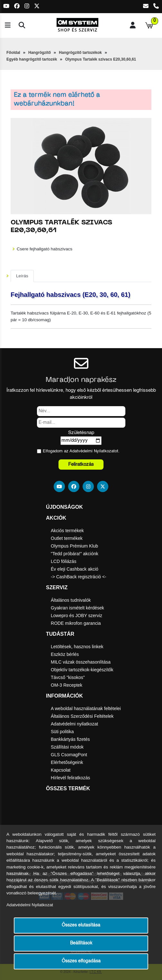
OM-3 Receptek (67, 685)
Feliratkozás (81, 464)
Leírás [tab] (22, 276)
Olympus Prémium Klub (74, 546)
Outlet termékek (67, 538)
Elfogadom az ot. (81, 451)
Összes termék (68, 788)
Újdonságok (64, 507)
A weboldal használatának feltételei (86, 708)
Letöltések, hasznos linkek (77, 647)
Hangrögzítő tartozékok (80, 53)
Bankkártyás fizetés (70, 739)
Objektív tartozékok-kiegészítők (82, 670)
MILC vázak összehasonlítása (81, 662)
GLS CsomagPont (69, 755)
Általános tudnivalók (71, 600)
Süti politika (62, 732)
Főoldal (13, 53)
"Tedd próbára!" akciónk (75, 554)
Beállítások (81, 943)
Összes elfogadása (81, 961)
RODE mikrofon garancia (76, 623)
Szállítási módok (67, 747)
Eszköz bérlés (65, 654)
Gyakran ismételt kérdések (77, 608)
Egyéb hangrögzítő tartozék (32, 59)
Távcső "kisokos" (68, 677)
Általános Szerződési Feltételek (82, 716)
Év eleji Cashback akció (75, 569)
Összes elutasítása (81, 925)
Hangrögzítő (40, 53)
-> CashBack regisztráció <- (79, 577)
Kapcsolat (61, 770)
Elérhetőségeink (67, 762)
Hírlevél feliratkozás (70, 778)
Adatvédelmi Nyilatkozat (92, 451)
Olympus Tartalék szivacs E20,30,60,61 (101, 59)
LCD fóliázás (63, 561)
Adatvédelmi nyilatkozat (74, 724)
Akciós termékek (67, 531)
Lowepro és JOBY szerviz (76, 616)
